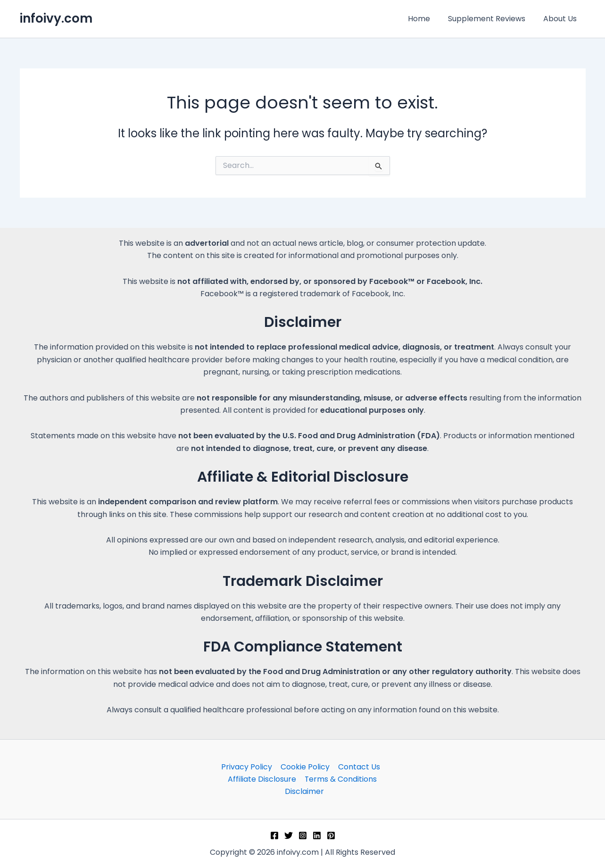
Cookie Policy (305, 766)
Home (426, 19)
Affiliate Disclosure (262, 779)
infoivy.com (56, 18)
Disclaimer (304, 791)
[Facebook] (274, 835)
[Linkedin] (317, 835)
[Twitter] (289, 835)
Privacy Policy (248, 766)
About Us (561, 19)
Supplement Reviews (491, 19)
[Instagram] (303, 835)
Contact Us (358, 766)
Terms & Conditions (340, 779)
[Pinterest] (331, 835)
